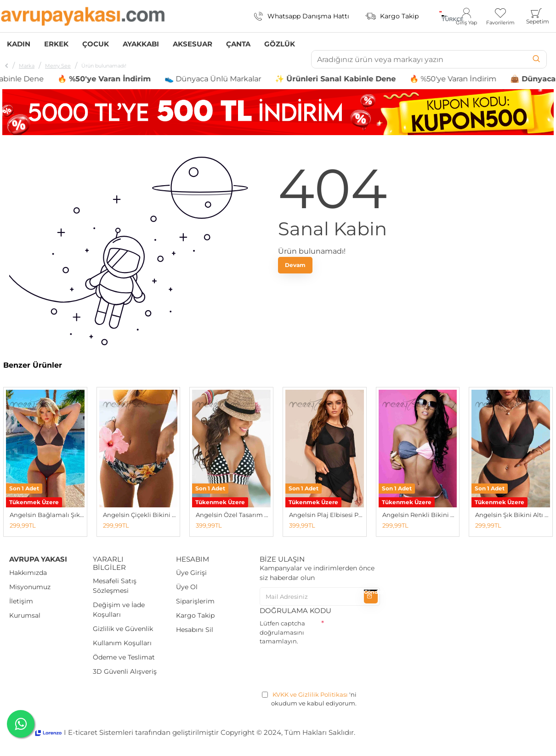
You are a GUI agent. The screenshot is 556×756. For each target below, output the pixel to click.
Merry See (58, 66)
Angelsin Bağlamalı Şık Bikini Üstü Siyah (47, 515)
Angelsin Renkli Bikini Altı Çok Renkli (420, 515)
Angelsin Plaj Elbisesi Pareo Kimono (326, 515)
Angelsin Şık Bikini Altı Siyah (513, 515)
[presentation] (329, 666)
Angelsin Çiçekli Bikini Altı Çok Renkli (140, 515)
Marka (27, 66)
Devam (295, 265)
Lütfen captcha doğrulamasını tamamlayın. (282, 632)
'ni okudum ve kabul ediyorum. (309, 699)
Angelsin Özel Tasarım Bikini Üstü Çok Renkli (233, 515)
